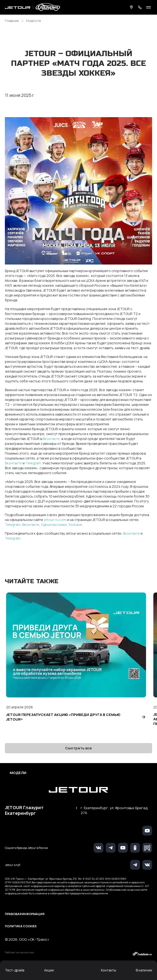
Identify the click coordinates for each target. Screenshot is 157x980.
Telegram (33, 463)
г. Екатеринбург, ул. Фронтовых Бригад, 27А (115, 810)
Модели (18, 773)
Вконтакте (51, 439)
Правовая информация (25, 914)
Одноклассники (54, 525)
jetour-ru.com (55, 520)
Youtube (75, 525)
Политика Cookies (21, 926)
